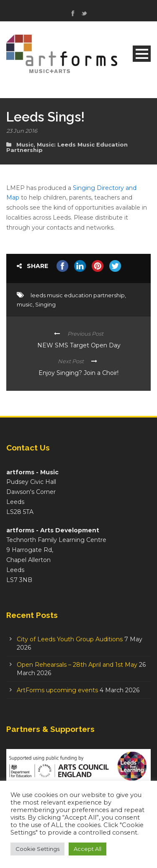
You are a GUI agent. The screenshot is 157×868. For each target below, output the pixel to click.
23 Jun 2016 (22, 131)
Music (25, 144)
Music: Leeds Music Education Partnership (67, 147)
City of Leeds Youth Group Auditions (70, 639)
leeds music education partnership (78, 295)
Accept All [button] (88, 849)
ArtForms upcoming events (57, 690)
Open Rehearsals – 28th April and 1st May (77, 665)
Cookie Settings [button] (37, 849)
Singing (45, 304)
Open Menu (142, 54)
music (25, 304)
